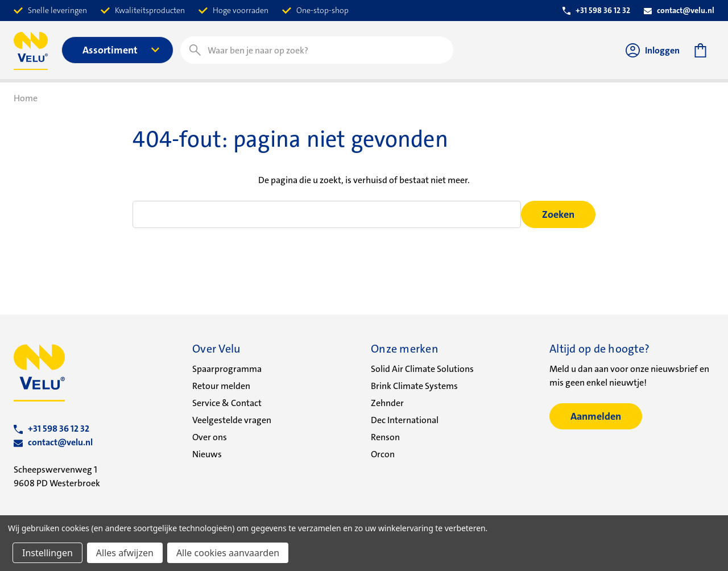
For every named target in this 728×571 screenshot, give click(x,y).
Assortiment (121, 50)
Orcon (383, 454)
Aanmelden (596, 416)
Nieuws (207, 454)
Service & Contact (227, 403)
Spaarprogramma (227, 369)
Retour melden (221, 386)
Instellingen (47, 553)
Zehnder (387, 403)
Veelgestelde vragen (232, 420)
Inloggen (653, 50)
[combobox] (317, 50)
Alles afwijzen (125, 553)
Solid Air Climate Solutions (422, 369)
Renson (385, 437)
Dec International (405, 420)
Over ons (210, 437)
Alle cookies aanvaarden (228, 553)
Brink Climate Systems (414, 386)
